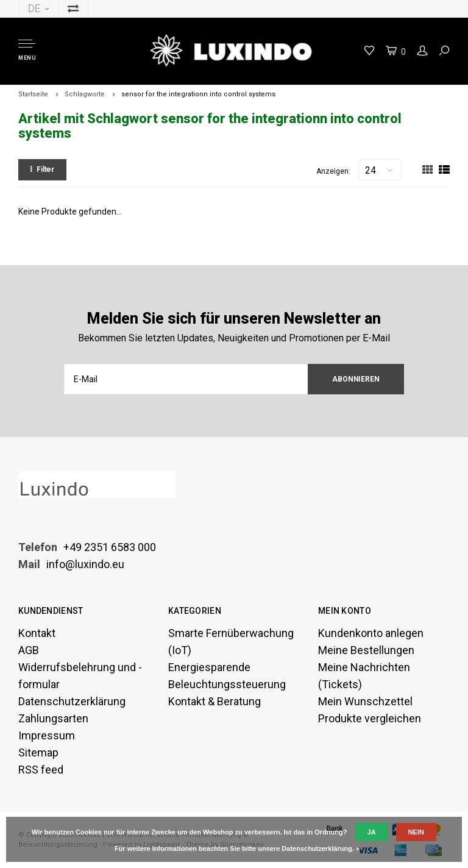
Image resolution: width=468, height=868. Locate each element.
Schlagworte (85, 94)
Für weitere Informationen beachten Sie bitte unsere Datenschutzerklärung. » (237, 848)
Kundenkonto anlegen (371, 633)
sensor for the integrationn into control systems (198, 94)
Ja (372, 832)
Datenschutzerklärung (72, 701)
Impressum (47, 735)
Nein (416, 832)
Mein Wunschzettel (365, 701)
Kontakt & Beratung (214, 701)
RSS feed (41, 770)
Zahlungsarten (53, 718)
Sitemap (38, 752)
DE (38, 8)
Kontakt (37, 633)
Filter (42, 169)
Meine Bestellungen (366, 650)
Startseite (33, 94)
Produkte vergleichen (370, 718)
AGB (29, 650)
